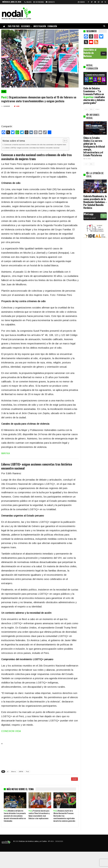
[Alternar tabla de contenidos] (64, 141)
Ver (104, 216)
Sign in (81, 2)
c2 (8, 771)
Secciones (26, 26)
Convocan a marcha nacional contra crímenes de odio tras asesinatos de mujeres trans (35, 145)
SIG (92, 109)
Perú (4, 92)
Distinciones (39, 2)
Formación (52, 26)
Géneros (14, 771)
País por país (14, 26)
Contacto (50, 2)
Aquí (104, 53)
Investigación (40, 26)
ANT (86, 109)
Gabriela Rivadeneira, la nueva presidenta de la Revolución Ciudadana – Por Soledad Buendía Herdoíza (95, 202)
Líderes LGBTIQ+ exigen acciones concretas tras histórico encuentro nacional (32, 148)
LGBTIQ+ (21, 771)
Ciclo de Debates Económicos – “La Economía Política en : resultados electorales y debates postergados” (94, 95)
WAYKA (6, 453)
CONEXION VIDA (11, 731)
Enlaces (28, 2)
